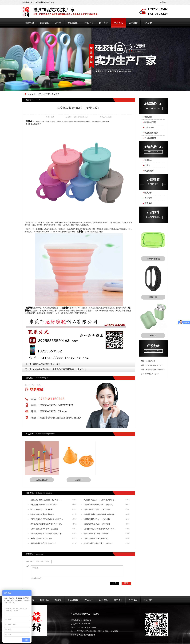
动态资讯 (118, 23)
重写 (126, 583)
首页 (39, 94)
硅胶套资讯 (149, 127)
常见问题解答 (150, 138)
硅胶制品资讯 (150, 122)
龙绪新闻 (56, 94)
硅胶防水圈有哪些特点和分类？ (47, 364)
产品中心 (89, 23)
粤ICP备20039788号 (87, 635)
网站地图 (163, 2)
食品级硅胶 (73, 23)
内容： (29, 566)
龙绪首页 (30, 23)
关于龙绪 (133, 23)
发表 (115, 583)
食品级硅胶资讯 (151, 133)
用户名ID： (30, 562)
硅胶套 (58, 23)
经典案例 (104, 23)
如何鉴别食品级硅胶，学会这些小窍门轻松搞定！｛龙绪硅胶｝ (60, 369)
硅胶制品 (44, 23)
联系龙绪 (148, 23)
